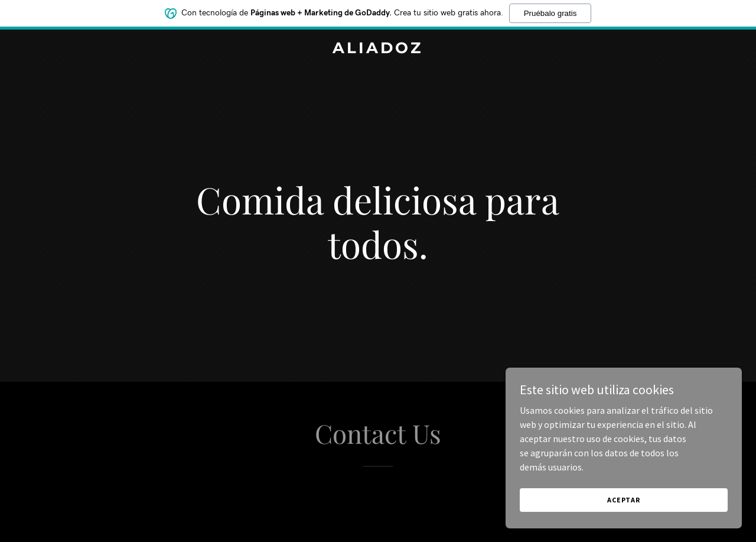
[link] (378, 50)
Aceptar (624, 500)
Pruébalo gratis (550, 13)
